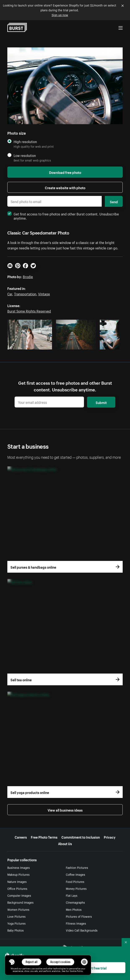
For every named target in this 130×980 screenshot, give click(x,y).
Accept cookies (60, 962)
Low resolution (25, 155)
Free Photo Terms (44, 837)
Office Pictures (17, 888)
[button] (12, 962)
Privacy (110, 837)
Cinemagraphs (75, 902)
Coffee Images (75, 874)
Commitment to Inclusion (81, 837)
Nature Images (17, 881)
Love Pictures (16, 916)
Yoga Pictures (16, 923)
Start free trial (96, 968)
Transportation (25, 293)
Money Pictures (76, 888)
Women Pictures (18, 909)
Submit (101, 402)
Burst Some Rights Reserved (29, 311)
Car (10, 293)
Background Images (20, 902)
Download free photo (65, 172)
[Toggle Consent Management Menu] (12, 962)
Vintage (44, 293)
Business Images (19, 867)
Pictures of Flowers (79, 916)
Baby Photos (16, 930)
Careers (21, 837)
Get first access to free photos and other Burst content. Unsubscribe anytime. (63, 216)
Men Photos (74, 909)
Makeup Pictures (18, 874)
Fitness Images (76, 923)
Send (114, 201)
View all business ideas (65, 810)
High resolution (25, 141)
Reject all (32, 962)
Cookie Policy (76, 971)
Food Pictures (75, 881)
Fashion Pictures (77, 867)
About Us (65, 843)
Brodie (28, 276)
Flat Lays (72, 895)
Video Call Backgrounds (82, 930)
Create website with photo (65, 187)
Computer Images (19, 895)
